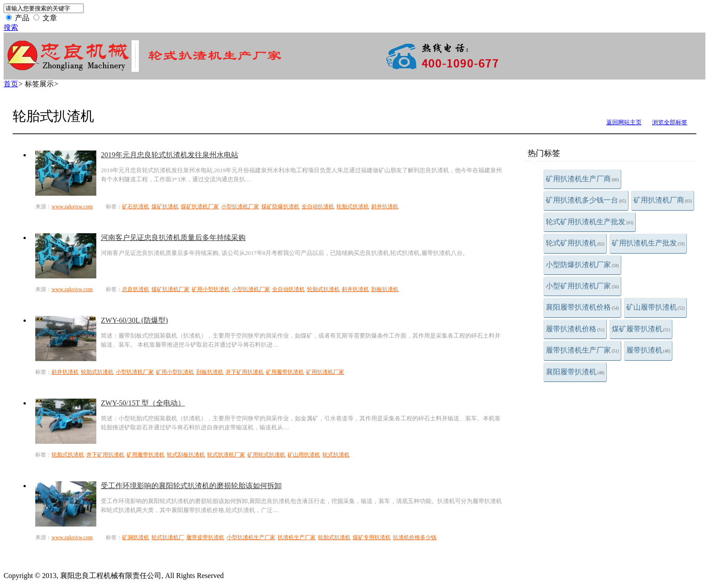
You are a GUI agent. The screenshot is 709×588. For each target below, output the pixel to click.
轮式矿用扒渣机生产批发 (590, 222)
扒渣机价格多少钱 (415, 537)
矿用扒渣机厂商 (663, 200)
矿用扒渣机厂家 (325, 372)
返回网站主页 (624, 122)
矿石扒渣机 (136, 207)
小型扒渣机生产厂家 (251, 537)
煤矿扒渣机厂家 (200, 207)
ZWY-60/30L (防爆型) (134, 320)
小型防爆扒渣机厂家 (582, 265)
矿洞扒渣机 (136, 537)
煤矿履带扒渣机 (641, 329)
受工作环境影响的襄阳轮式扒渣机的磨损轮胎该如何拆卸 (191, 486)
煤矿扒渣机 (165, 207)
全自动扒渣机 (318, 207)
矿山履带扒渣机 (656, 307)
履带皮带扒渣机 (205, 537)
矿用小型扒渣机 (211, 289)
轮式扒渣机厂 (168, 537)
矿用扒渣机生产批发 (648, 243)
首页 (11, 84)
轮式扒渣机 (336, 455)
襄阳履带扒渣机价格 (582, 307)
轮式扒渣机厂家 (226, 455)
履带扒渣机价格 (575, 329)
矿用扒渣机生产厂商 (582, 179)
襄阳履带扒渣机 (575, 372)
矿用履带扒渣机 (285, 372)
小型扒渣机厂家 (240, 207)
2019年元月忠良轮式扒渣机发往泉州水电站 (170, 155)
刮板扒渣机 (385, 289)
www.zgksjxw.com (72, 207)
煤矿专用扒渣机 (372, 537)
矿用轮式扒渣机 (266, 455)
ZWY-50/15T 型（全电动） (143, 403)
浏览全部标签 (670, 122)
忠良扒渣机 (136, 289)
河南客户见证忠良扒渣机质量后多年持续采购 (173, 238)
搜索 (11, 27)
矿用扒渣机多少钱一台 (586, 200)
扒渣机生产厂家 (297, 537)
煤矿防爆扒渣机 (280, 207)
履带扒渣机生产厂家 (582, 350)
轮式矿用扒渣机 (575, 243)
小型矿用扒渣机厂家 (582, 286)
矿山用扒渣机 (304, 455)
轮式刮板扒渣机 (186, 455)
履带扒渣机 (648, 350)
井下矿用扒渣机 (245, 372)
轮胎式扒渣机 (353, 207)
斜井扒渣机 (385, 207)
